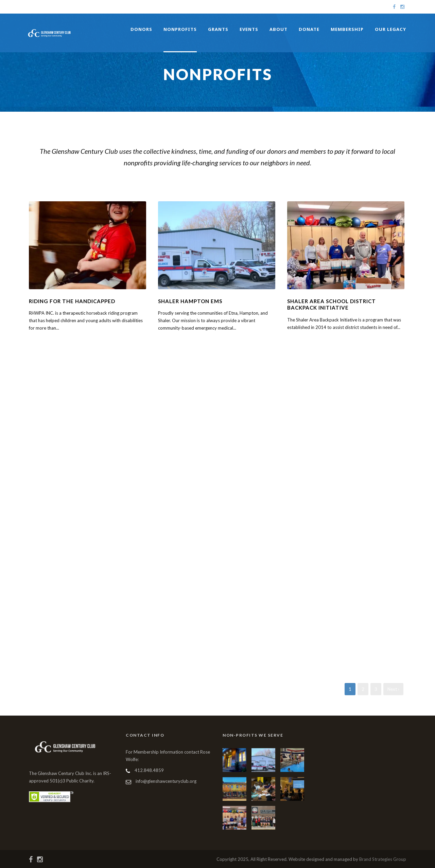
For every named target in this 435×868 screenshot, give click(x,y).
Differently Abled (199, 179)
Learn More (43, 342)
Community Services (131, 179)
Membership (347, 29)
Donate (309, 29)
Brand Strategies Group (383, 859)
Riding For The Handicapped (72, 301)
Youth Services (324, 179)
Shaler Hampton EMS (190, 301)
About (279, 29)
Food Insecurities (263, 179)
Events (249, 29)
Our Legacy (390, 29)
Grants (218, 29)
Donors (141, 29)
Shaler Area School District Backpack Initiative (332, 304)
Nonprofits (180, 29)
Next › (393, 689)
